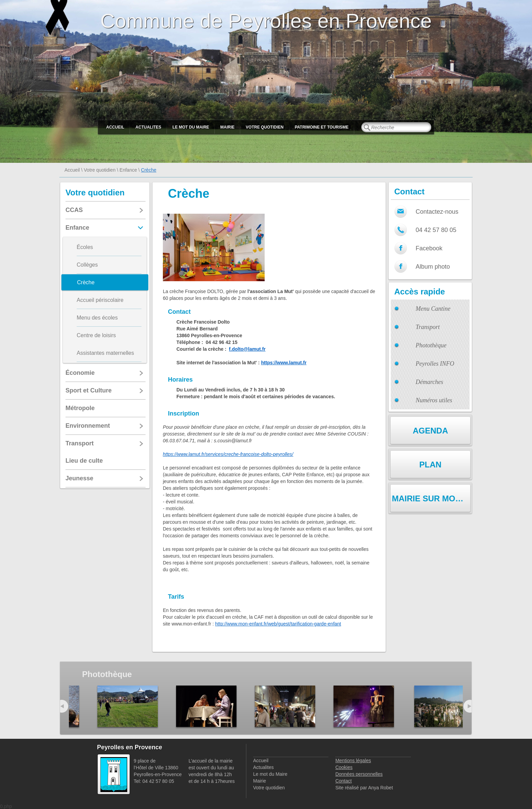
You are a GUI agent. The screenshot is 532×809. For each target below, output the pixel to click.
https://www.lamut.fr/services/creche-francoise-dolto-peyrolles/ (228, 454)
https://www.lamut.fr (284, 363)
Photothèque (431, 345)
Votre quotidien (264, 127)
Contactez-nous (437, 212)
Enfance (128, 170)
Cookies (344, 767)
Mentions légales (353, 760)
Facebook (429, 248)
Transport (428, 327)
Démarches (429, 382)
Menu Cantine (433, 309)
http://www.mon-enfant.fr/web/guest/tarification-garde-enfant (278, 624)
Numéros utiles (434, 400)
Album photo (433, 267)
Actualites (148, 127)
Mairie (227, 127)
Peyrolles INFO (435, 364)
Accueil (115, 127)
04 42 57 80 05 (436, 230)
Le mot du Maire (191, 127)
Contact (343, 781)
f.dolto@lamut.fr (247, 349)
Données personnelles (359, 774)
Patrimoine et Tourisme (322, 127)
